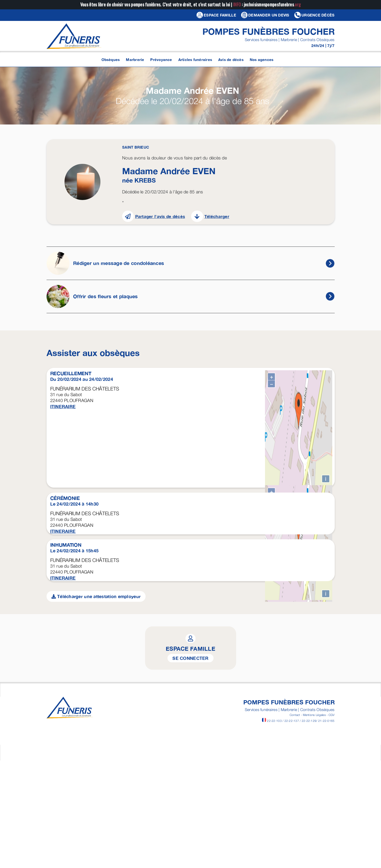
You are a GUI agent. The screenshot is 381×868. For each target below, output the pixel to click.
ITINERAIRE (63, 406)
